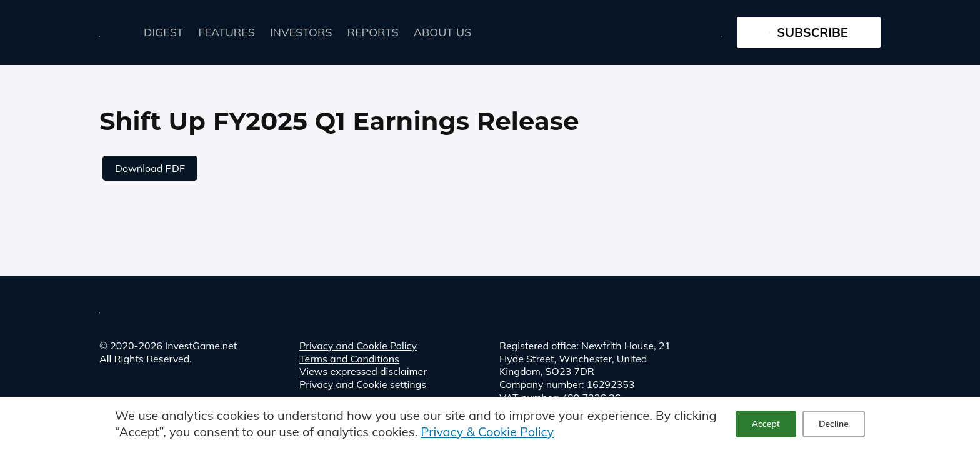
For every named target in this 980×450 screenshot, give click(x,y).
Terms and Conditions (349, 359)
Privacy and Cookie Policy (358, 346)
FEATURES (227, 32)
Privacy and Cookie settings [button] (363, 384)
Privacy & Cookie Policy (487, 432)
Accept (766, 424)
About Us (442, 32)
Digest (164, 32)
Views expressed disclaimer (363, 371)
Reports (373, 32)
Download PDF (150, 168)
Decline (834, 424)
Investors (301, 32)
